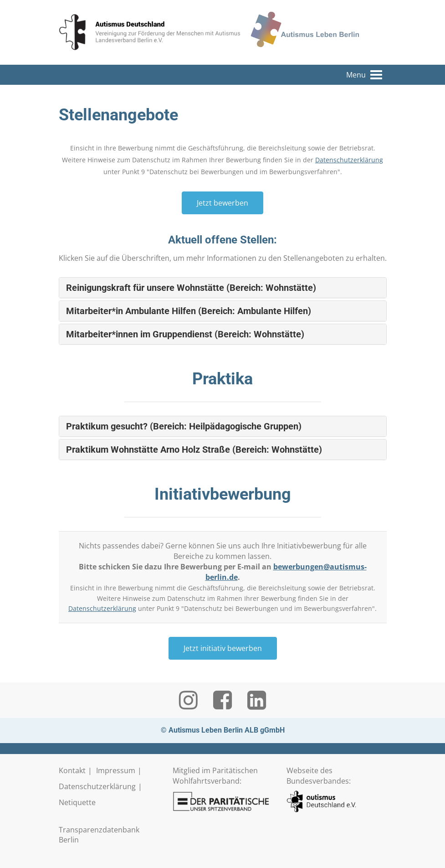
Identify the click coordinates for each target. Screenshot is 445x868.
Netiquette (77, 802)
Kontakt (72, 770)
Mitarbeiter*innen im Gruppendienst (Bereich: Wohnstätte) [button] (185, 334)
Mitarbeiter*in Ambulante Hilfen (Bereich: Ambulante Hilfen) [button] (189, 311)
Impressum (116, 770)
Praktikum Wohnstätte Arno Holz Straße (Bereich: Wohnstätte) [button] (194, 449)
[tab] (223, 288)
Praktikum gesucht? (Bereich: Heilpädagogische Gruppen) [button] (184, 426)
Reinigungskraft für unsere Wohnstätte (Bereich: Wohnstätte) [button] (191, 288)
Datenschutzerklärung (349, 160)
